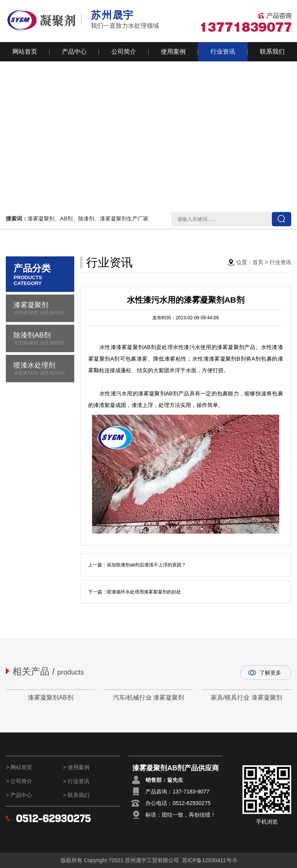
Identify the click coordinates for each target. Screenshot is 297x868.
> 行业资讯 (76, 781)
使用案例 (173, 52)
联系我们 (272, 52)
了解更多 (270, 673)
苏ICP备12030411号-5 (209, 860)
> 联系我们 (76, 795)
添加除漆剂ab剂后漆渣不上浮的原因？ (146, 565)
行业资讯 (223, 52)
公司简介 (124, 52)
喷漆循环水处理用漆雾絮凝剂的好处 (144, 592)
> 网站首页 (19, 767)
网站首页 (25, 52)
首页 (258, 262)
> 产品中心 (19, 795)
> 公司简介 (19, 781)
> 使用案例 (76, 767)
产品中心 (74, 52)
